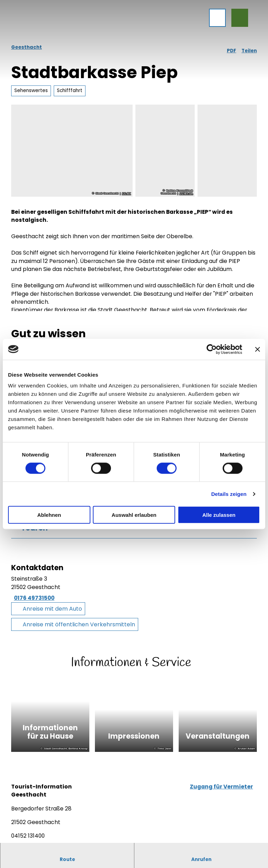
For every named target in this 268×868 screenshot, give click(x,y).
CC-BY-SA (186, 194)
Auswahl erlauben (134, 515)
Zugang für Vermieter (221, 790)
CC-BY (126, 194)
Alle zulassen (219, 515)
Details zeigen (229, 494)
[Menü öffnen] (215, 20)
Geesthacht (27, 47)
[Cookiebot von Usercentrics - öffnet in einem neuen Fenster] (212, 349)
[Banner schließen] (258, 349)
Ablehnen (49, 515)
